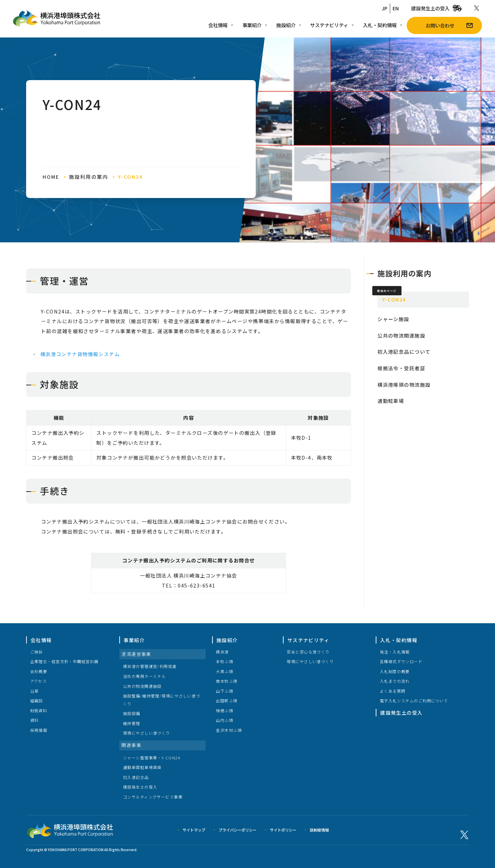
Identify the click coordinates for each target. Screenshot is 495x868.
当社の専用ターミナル (144, 676)
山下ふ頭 (224, 691)
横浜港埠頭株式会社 (70, 830)
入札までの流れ (395, 681)
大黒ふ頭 (224, 671)
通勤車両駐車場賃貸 (142, 767)
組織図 (37, 701)
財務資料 (39, 711)
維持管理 (132, 723)
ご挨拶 (37, 652)
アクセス (39, 681)
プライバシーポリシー (238, 830)
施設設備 (132, 713)
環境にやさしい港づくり (147, 733)
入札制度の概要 (395, 671)
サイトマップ (194, 830)
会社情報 (41, 640)
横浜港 (222, 652)
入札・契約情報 (399, 640)
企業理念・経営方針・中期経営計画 (64, 661)
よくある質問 (393, 691)
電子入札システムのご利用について (414, 701)
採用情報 (39, 730)
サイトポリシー (283, 830)
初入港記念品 (136, 777)
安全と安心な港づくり (308, 652)
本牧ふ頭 (224, 661)
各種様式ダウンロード (401, 661)
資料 (35, 720)
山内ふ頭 (224, 720)
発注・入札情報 (395, 652)
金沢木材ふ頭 (229, 730)
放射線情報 (319, 830)
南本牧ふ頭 (227, 681)
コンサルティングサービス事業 (153, 797)
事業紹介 (134, 640)
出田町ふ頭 (227, 701)
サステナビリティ (308, 640)
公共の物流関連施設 (142, 686)
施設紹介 (227, 640)
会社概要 (39, 671)
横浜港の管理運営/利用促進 (150, 666)
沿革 (35, 691)
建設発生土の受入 (140, 787)
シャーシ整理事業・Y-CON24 (152, 758)
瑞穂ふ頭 (224, 711)
